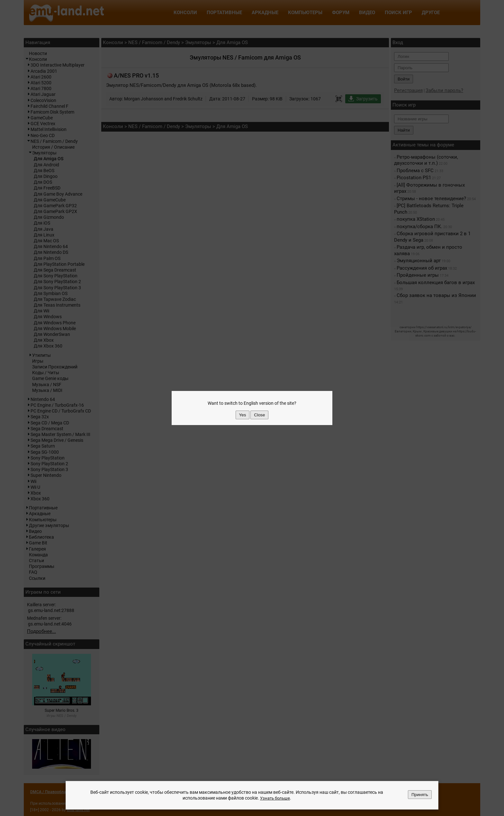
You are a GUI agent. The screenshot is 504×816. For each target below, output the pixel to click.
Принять (420, 795)
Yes (243, 415)
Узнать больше (275, 798)
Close (259, 415)
